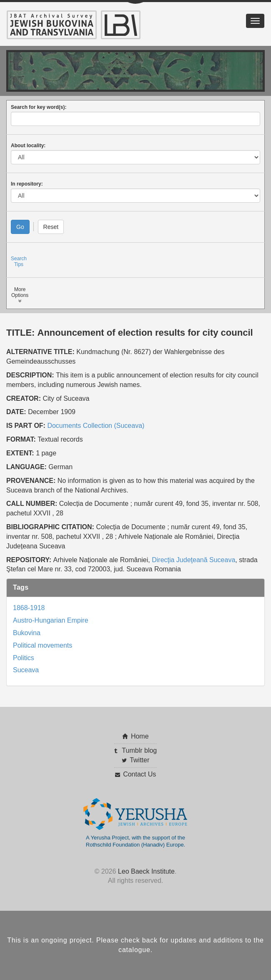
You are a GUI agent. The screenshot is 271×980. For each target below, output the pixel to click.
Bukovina (27, 633)
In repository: (27, 184)
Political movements (43, 645)
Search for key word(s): (39, 107)
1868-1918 (29, 608)
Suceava (26, 670)
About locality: (28, 146)
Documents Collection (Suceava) (96, 426)
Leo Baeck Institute (146, 871)
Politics (24, 658)
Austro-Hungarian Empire (51, 620)
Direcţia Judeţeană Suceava (193, 560)
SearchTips (19, 261)
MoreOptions (20, 295)
